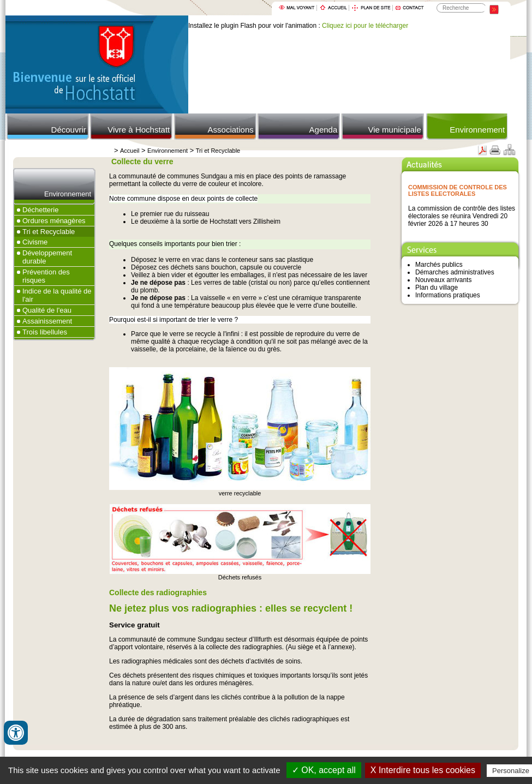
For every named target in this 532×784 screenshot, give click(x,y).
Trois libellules (45, 332)
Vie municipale (394, 130)
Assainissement (47, 321)
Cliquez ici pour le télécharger (365, 26)
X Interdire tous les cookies (423, 770)
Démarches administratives (455, 272)
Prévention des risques (46, 276)
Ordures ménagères (54, 221)
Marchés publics (439, 265)
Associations (231, 130)
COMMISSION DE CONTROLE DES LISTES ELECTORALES (458, 190)
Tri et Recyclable (218, 151)
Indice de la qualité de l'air (57, 295)
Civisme (35, 242)
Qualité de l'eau (47, 310)
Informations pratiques (448, 295)
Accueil (130, 151)
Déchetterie (40, 210)
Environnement (477, 130)
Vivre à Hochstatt (139, 130)
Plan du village (437, 288)
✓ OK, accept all (324, 770)
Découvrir (69, 130)
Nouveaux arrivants (443, 280)
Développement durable (47, 257)
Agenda (324, 130)
